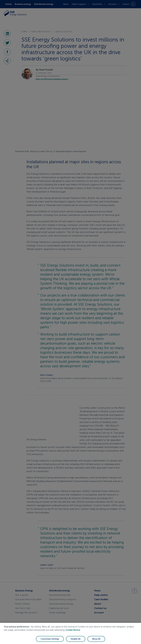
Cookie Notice (73, 630)
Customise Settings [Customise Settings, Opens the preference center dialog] (50, 639)
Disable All (76, 639)
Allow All (96, 639)
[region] (70, 633)
